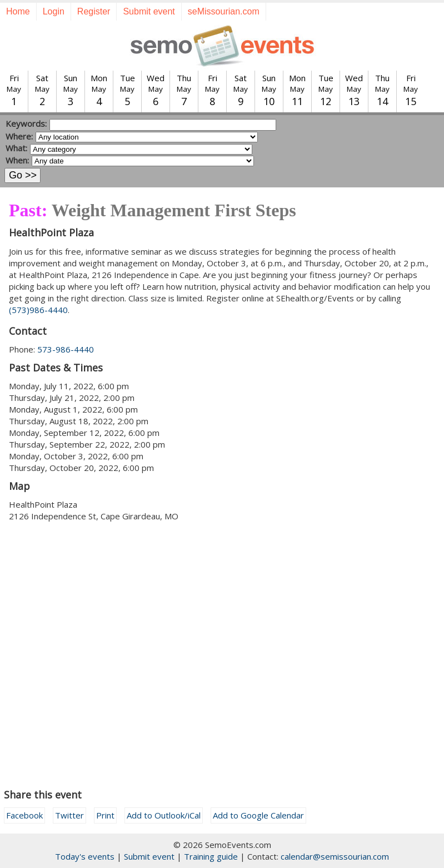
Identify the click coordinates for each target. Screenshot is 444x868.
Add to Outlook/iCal (164, 815)
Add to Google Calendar (258, 815)
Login (54, 11)
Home (18, 11)
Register (94, 11)
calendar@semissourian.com (335, 856)
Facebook (24, 815)
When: (17, 160)
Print (105, 815)
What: (16, 148)
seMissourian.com (224, 11)
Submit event (149, 11)
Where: (19, 136)
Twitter (69, 815)
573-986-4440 (66, 349)
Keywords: (26, 123)
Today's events (85, 856)
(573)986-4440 (38, 310)
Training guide (211, 856)
